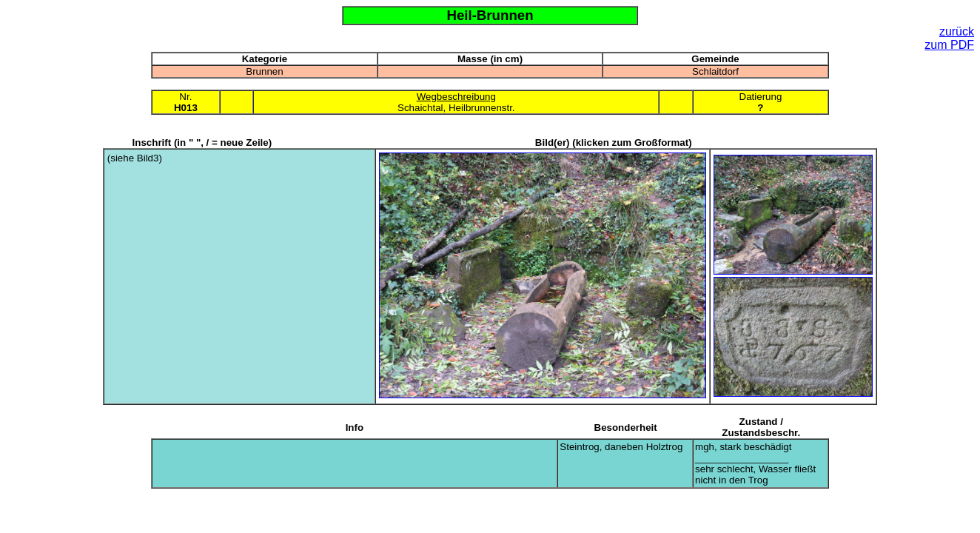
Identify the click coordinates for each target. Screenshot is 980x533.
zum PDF (949, 45)
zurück (957, 31)
